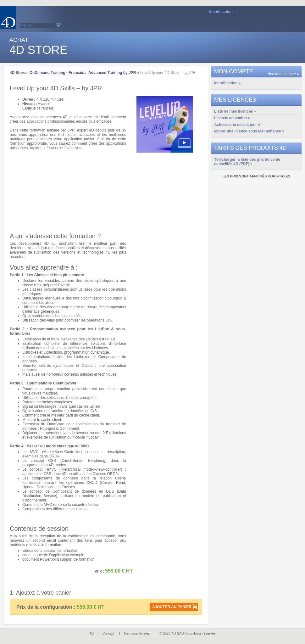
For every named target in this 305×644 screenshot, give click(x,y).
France (26, 25)
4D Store (17, 73)
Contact (108, 633)
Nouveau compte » (283, 74)
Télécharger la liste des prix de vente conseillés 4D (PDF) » (247, 160)
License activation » (232, 118)
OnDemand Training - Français (57, 73)
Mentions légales (137, 633)
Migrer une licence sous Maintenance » (249, 131)
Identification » (227, 83)
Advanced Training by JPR (112, 73)
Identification (221, 12)
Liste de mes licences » (235, 111)
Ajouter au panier (172, 607)
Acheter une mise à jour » (237, 125)
